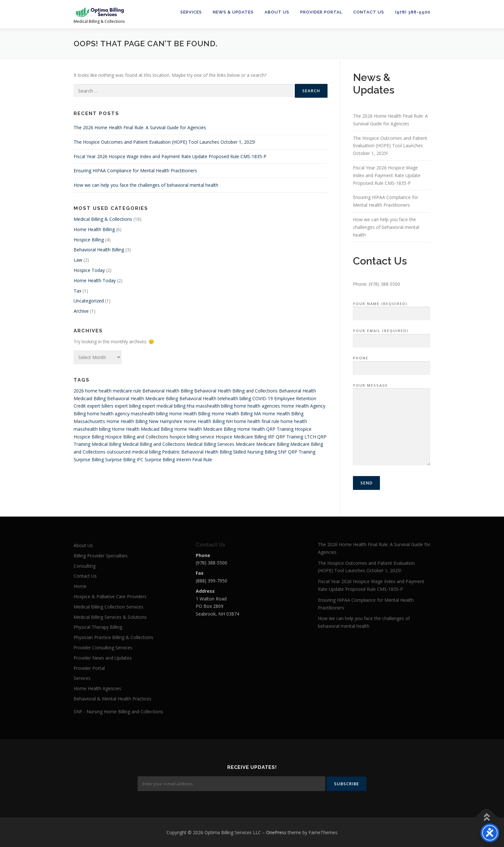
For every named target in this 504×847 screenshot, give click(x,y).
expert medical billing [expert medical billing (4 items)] (164, 406)
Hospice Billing (89, 240)
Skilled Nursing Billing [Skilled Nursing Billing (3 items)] (255, 452)
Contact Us (369, 12)
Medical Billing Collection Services (108, 607)
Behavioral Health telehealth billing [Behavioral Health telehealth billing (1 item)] (215, 398)
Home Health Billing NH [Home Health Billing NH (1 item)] (208, 421)
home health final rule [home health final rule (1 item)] (257, 421)
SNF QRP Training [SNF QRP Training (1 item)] (297, 452)
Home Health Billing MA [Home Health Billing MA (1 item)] (236, 414)
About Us (277, 12)
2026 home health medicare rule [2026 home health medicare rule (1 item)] (107, 391)
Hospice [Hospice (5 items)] (303, 429)
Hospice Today (89, 270)
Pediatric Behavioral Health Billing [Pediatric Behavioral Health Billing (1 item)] (197, 452)
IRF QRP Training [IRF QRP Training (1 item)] (285, 437)
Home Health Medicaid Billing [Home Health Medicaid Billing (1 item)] (142, 429)
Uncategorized (89, 301)
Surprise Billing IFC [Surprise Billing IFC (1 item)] (124, 460)
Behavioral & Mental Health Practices (113, 699)
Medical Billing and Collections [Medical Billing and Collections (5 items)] (154, 444)
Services (191, 12)
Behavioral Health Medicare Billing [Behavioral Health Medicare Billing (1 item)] (143, 398)
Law (78, 260)
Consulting (85, 566)
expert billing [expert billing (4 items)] (128, 406)
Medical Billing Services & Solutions (110, 617)
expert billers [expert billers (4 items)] (100, 406)
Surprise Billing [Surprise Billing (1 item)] (89, 460)
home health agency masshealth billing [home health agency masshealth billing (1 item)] (127, 414)
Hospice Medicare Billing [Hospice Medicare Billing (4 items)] (241, 437)
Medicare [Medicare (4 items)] (245, 444)
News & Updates (233, 12)
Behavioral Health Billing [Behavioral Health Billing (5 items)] (168, 391)
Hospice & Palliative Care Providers (110, 596)
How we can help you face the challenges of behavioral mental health (146, 185)
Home (80, 586)
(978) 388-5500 (413, 12)
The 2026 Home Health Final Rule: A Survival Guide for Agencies (140, 127)
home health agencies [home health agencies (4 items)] (257, 406)
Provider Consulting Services (103, 648)
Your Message (392, 425)
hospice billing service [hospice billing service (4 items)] (192, 437)
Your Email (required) (392, 336)
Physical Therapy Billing (98, 627)
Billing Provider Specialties (101, 556)
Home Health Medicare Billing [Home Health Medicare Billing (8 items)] (205, 429)
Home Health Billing (94, 229)
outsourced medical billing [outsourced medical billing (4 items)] (134, 452)
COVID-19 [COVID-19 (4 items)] (263, 398)
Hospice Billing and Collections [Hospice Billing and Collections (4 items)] (137, 437)
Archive (81, 311)
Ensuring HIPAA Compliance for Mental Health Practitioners (135, 171)
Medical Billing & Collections (103, 219)
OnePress (276, 832)
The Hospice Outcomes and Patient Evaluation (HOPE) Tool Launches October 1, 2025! (164, 142)
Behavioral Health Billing (99, 250)
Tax (77, 291)
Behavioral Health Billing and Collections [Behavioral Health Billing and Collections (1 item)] (236, 391)
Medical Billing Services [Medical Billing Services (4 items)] (210, 444)
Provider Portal (321, 12)
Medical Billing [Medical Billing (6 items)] (106, 444)
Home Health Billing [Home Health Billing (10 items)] (190, 414)
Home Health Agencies (97, 688)
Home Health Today (95, 280)
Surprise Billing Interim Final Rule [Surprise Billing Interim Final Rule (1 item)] (178, 460)
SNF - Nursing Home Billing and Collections (118, 712)
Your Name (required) (392, 309)
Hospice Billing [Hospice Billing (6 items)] (89, 437)
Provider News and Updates (103, 658)
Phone (392, 363)
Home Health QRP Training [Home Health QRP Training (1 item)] (265, 429)
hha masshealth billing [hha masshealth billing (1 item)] (210, 406)
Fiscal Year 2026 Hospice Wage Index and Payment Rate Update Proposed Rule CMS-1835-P (170, 156)
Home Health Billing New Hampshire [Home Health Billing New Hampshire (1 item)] (144, 421)
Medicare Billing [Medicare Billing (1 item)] (273, 444)
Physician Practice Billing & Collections (113, 637)
